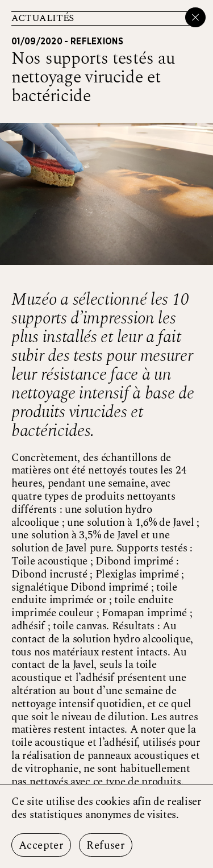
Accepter (41, 846)
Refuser (106, 846)
